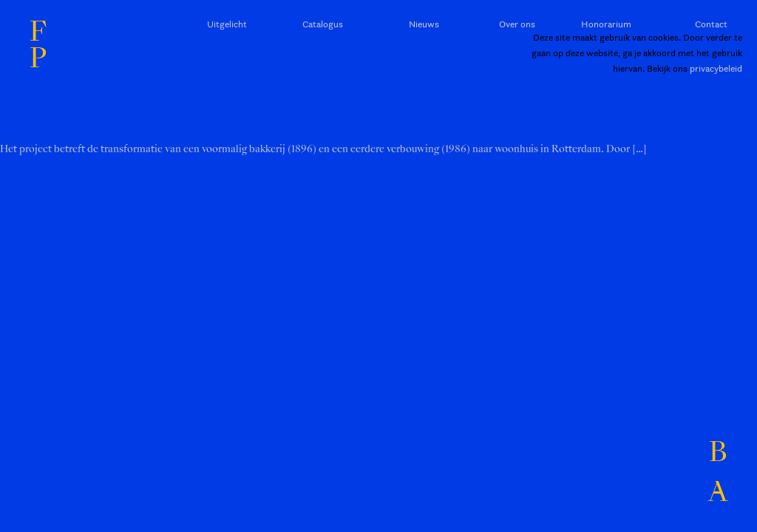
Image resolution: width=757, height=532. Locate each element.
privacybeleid (716, 68)
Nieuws (424, 24)
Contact (711, 24)
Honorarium (606, 24)
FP (38, 45)
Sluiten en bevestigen (695, 83)
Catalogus (323, 24)
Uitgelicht (227, 24)
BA (718, 473)
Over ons (517, 24)
